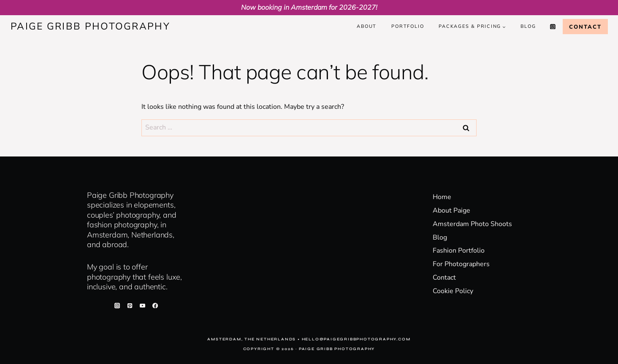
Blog (528, 26)
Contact (585, 27)
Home (442, 197)
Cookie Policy (453, 291)
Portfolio (408, 26)
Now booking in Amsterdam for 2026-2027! (309, 7)
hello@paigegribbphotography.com (356, 339)
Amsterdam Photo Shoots (472, 224)
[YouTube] (142, 305)
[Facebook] (155, 305)
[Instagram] (553, 27)
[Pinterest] (130, 305)
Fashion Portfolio (459, 251)
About (367, 26)
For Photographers (461, 264)
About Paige (451, 210)
